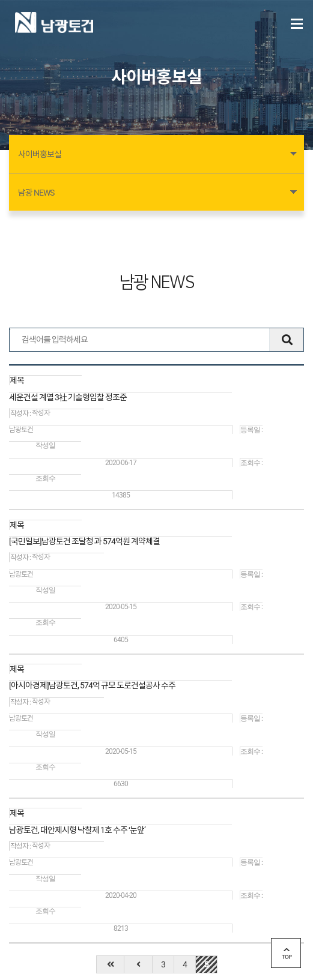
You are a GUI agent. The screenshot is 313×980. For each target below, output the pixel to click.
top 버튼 (286, 953)
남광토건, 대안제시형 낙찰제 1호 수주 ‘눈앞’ (77, 830)
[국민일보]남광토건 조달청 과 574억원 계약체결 (84, 541)
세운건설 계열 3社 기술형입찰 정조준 (68, 397)
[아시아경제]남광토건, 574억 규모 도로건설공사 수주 (92, 685)
